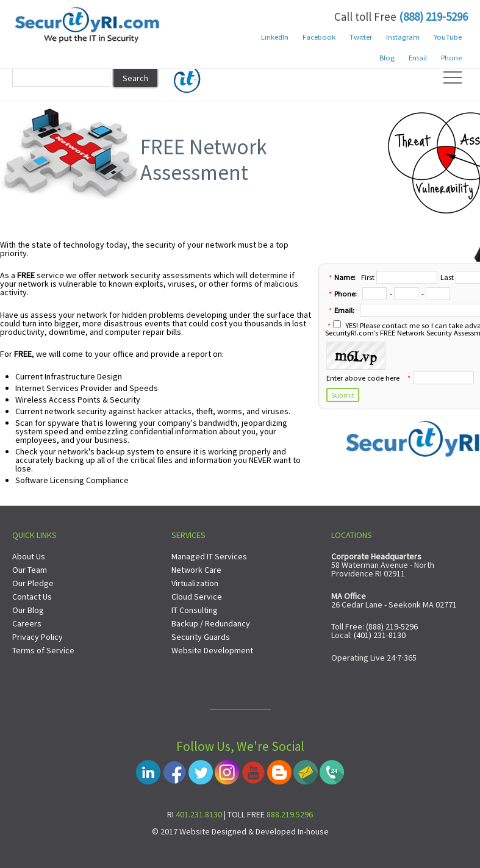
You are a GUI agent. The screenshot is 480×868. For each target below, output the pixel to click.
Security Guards (201, 637)
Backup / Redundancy (211, 623)
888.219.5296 (290, 814)
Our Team (30, 570)
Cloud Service (197, 597)
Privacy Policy (38, 637)
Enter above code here (363, 378)
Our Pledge (33, 583)
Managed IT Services (209, 556)
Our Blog (28, 610)
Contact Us (32, 597)
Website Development (212, 650)
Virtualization (195, 583)
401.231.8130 (199, 814)
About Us (29, 556)
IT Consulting (195, 610)
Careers (27, 623)
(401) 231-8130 (380, 635)
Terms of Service (43, 650)
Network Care (196, 570)
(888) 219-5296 (433, 16)
